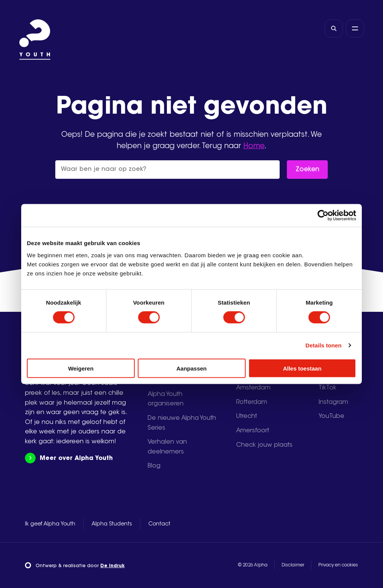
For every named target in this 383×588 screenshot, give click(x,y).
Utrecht (247, 416)
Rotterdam (252, 402)
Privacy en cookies (338, 565)
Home (254, 146)
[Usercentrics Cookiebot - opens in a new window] (323, 216)
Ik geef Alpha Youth (50, 524)
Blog (154, 466)
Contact (159, 524)
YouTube (332, 416)
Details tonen (323, 345)
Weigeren (81, 368)
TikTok (328, 388)
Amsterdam (253, 388)
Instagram (333, 402)
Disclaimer (293, 565)
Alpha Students (112, 524)
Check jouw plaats (264, 445)
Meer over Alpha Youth (69, 458)
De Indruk (112, 566)
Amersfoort (253, 431)
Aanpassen (191, 368)
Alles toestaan (302, 368)
